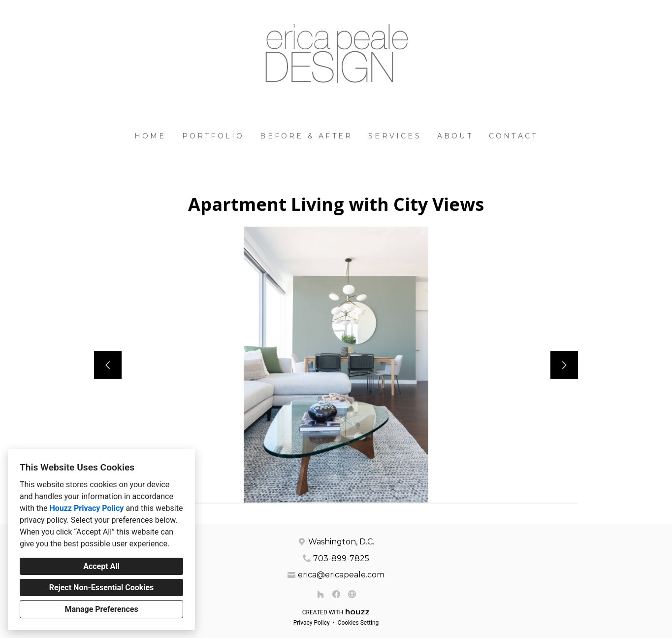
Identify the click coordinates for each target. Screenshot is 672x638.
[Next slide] (564, 365)
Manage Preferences (101, 609)
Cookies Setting (358, 623)
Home (150, 136)
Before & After (306, 136)
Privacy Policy (312, 623)
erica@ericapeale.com (341, 575)
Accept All (101, 566)
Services (395, 136)
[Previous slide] (108, 365)
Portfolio (213, 136)
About (455, 136)
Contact (513, 136)
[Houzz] (320, 594)
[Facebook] (336, 594)
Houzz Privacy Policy (86, 508)
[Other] (352, 594)
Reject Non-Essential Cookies (102, 588)
